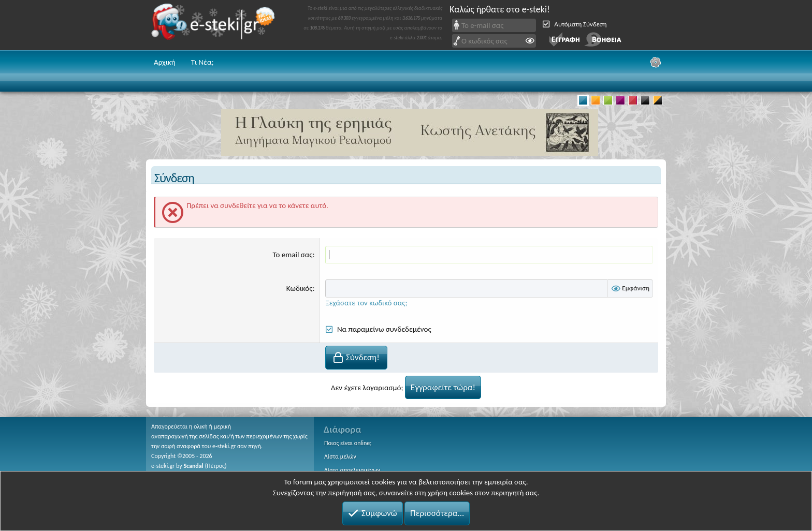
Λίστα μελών (340, 456)
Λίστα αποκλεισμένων (352, 470)
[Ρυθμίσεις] (656, 62)
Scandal (193, 465)
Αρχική (165, 62)
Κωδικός (300, 288)
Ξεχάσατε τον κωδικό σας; (366, 303)
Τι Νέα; (202, 62)
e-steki (216, 25)
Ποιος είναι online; (348, 443)
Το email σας (293, 255)
